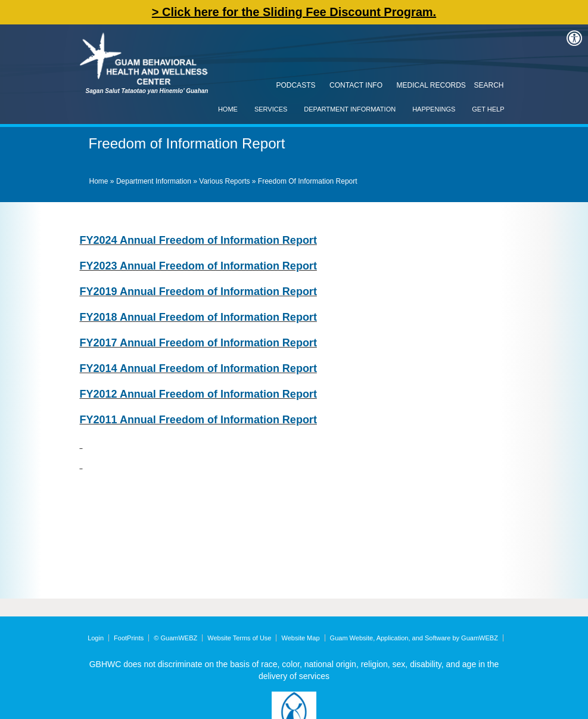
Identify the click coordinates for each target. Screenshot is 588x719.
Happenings (434, 109)
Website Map (301, 638)
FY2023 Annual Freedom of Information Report (198, 266)
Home (228, 109)
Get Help (488, 109)
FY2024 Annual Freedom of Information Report (198, 240)
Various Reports (224, 181)
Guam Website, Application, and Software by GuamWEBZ (414, 638)
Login (96, 638)
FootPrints (129, 638)
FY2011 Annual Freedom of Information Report (198, 420)
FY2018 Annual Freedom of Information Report (198, 317)
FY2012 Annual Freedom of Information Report (198, 394)
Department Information (350, 109)
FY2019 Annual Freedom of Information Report (198, 292)
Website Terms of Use (239, 638)
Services (271, 109)
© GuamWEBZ (175, 638)
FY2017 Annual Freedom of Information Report (198, 343)
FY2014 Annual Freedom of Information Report (198, 368)
